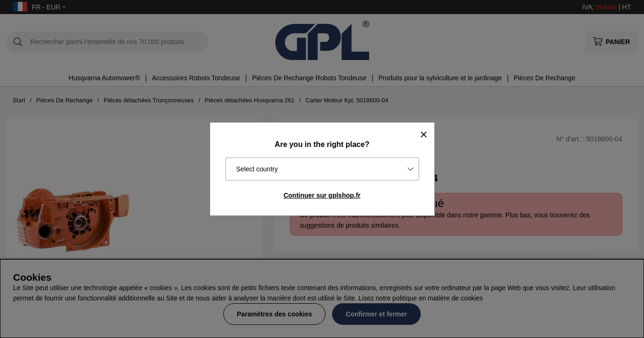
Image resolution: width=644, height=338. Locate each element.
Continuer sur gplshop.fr (322, 195)
